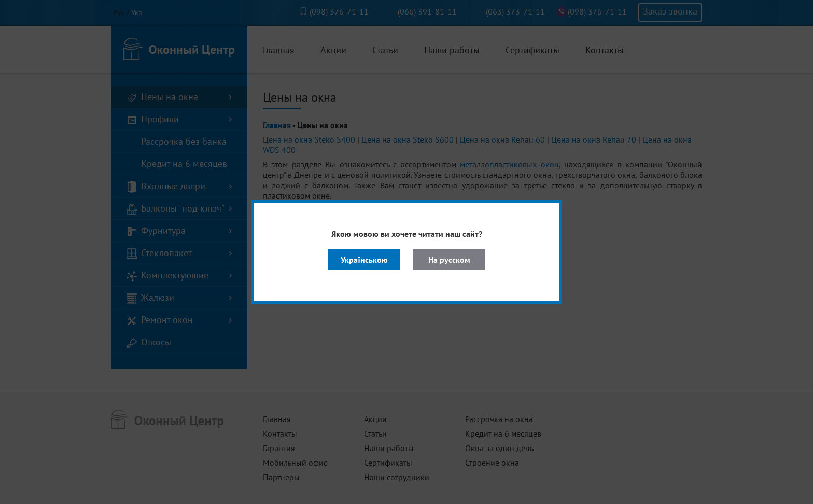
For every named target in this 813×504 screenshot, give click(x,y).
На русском (449, 260)
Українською (364, 260)
